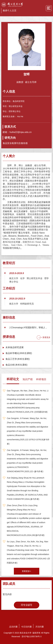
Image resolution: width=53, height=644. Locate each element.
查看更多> (26, 571)
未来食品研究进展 (15, 347)
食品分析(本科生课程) (16, 365)
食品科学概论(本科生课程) (19, 353)
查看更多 (46, 337)
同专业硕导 (27, 605)
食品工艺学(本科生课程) (18, 359)
